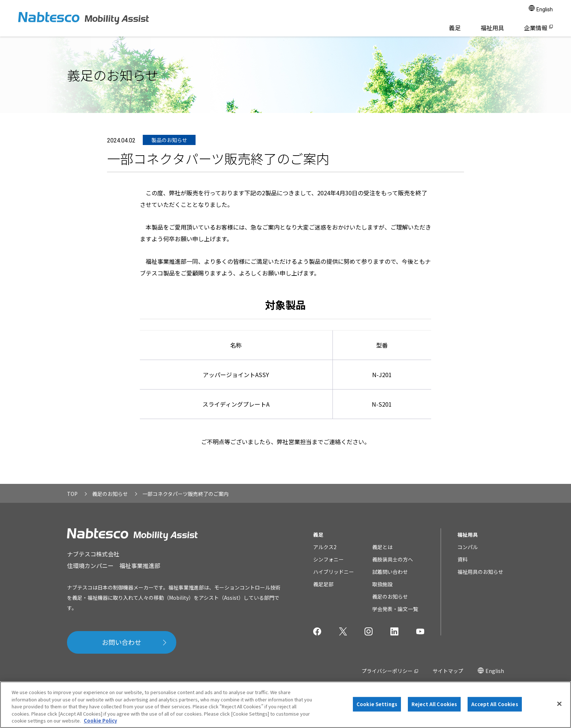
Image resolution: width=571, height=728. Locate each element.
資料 (462, 559)
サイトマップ (448, 671)
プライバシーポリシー (387, 671)
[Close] (559, 704)
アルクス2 (325, 547)
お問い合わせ (122, 642)
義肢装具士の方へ (393, 559)
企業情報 (536, 28)
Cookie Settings (377, 704)
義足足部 (323, 584)
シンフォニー (328, 559)
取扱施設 (382, 584)
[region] (285, 705)
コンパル (468, 547)
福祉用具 (492, 28)
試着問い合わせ (390, 572)
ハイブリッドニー (334, 572)
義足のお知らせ (390, 596)
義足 (455, 28)
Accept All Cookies (495, 704)
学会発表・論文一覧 (395, 609)
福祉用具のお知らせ (480, 572)
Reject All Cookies (434, 704)
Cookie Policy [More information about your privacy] (100, 721)
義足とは (382, 547)
